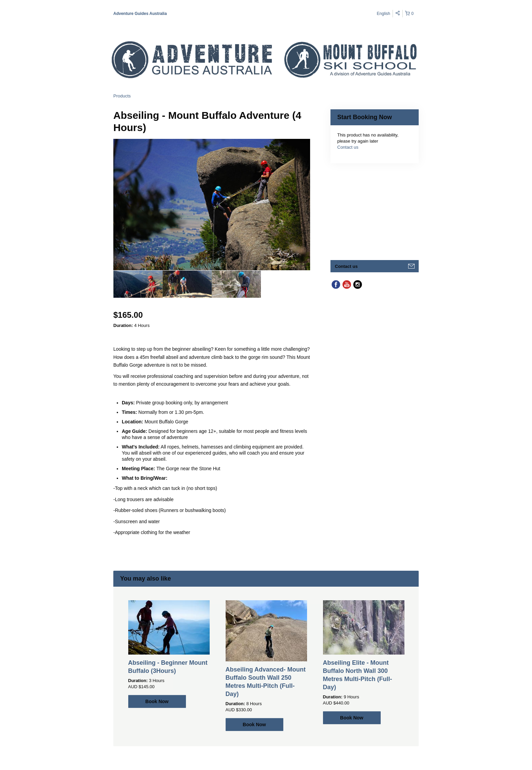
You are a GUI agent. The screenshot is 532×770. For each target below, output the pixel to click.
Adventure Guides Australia (140, 14)
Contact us (348, 147)
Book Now (157, 701)
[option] (138, 284)
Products (122, 96)
